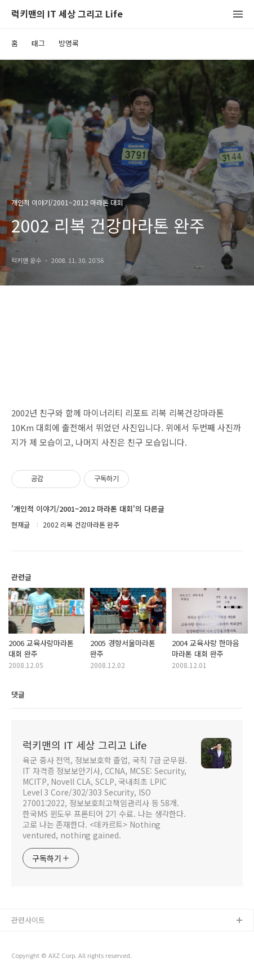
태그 (38, 43)
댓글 (18, 694)
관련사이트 (28, 920)
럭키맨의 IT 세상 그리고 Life (67, 14)
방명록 (69, 43)
